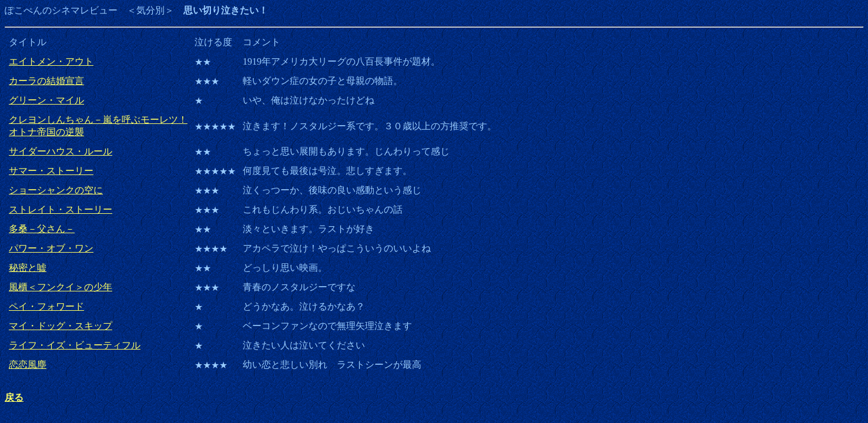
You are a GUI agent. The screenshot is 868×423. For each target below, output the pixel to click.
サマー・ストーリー (51, 171)
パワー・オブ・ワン (51, 248)
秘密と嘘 (28, 268)
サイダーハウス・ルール (61, 151)
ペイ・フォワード (46, 306)
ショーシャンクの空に (56, 190)
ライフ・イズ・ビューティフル (75, 345)
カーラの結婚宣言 (46, 81)
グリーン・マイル (46, 100)
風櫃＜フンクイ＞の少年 (61, 287)
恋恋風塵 (28, 365)
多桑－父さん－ (42, 229)
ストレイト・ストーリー (61, 209)
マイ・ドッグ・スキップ (61, 326)
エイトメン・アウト (51, 61)
